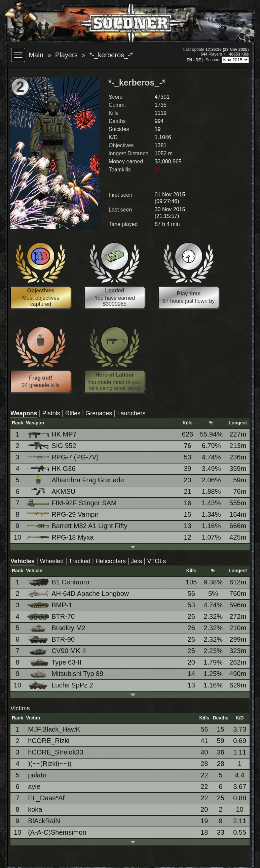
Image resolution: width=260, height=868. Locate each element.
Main (36, 55)
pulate (37, 775)
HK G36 (52, 469)
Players (66, 55)
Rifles (73, 413)
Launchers (132, 413)
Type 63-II (55, 662)
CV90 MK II (57, 651)
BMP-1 (50, 605)
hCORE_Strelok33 (56, 752)
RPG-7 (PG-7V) (63, 457)
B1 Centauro (59, 582)
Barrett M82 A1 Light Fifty (78, 526)
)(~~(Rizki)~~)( (50, 764)
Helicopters (111, 561)
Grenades (99, 413)
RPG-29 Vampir (63, 514)
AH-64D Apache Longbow (78, 593)
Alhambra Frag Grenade (76, 480)
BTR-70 (51, 616)
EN (190, 60)
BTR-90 (51, 639)
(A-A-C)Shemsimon (57, 832)
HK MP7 (52, 434)
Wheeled (52, 561)
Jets (136, 561)
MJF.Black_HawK (54, 729)
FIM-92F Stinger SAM (72, 503)
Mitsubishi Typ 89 (66, 674)
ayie (34, 786)
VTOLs (156, 561)
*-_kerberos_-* (111, 55)
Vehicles (23, 561)
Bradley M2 (57, 628)
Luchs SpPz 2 (60, 685)
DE (198, 60)
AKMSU (52, 492)
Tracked (79, 561)
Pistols (51, 413)
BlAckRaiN (44, 821)
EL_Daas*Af (46, 798)
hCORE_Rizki (49, 741)
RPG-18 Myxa (61, 537)
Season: (213, 60)
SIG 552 (52, 446)
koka (35, 809)
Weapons (24, 413)
